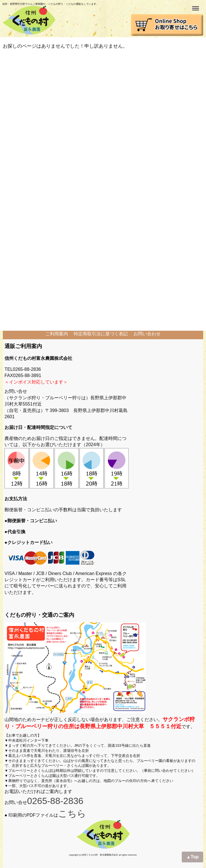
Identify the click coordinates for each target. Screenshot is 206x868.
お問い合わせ (147, 334)
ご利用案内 (57, 334)
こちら (72, 814)
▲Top (192, 857)
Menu (196, 6)
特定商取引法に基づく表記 (101, 334)
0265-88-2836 (55, 801)
